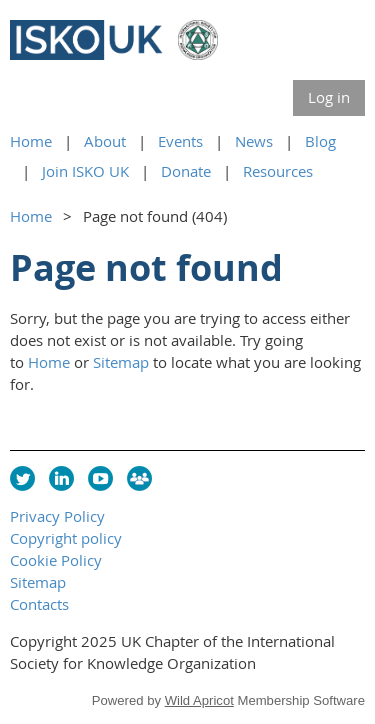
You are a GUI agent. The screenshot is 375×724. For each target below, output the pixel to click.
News (254, 141)
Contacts (39, 604)
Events (180, 141)
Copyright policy (66, 538)
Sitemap (121, 362)
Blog (320, 141)
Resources (278, 171)
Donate (186, 171)
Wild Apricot (199, 700)
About (105, 141)
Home (31, 141)
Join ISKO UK (85, 171)
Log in (329, 97)
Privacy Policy (57, 516)
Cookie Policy (56, 560)
